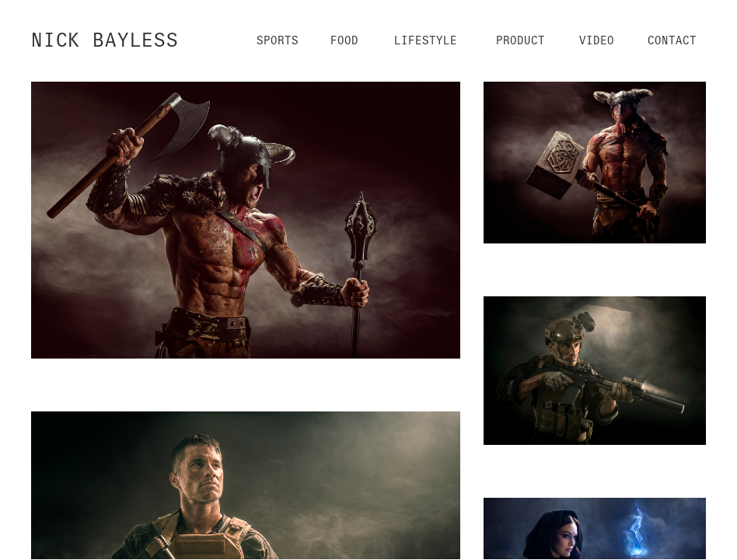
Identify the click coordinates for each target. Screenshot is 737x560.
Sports (278, 40)
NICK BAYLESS (105, 40)
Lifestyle (426, 40)
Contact (672, 40)
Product (520, 40)
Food (344, 40)
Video (597, 40)
